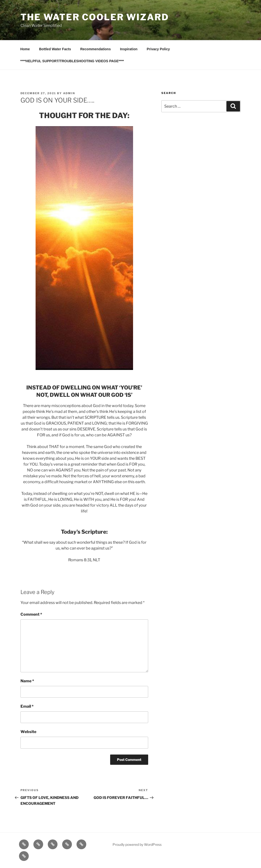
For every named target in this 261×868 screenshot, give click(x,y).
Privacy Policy (158, 49)
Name (27, 681)
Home (25, 49)
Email (27, 706)
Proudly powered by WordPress (137, 844)
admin (69, 93)
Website (28, 732)
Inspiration (129, 49)
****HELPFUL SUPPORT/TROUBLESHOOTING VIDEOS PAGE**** (72, 61)
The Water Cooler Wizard (95, 17)
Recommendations (95, 49)
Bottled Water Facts (55, 49)
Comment (31, 614)
